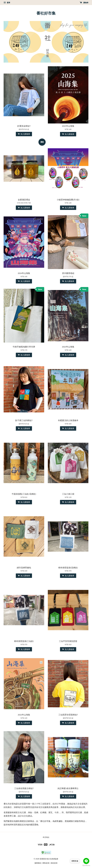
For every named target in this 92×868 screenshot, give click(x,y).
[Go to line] (86, 861)
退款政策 (54, 863)
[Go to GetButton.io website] (86, 866)
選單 (7, 3)
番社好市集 (46, 13)
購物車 (84, 3)
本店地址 (46, 837)
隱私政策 (46, 863)
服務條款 (38, 863)
